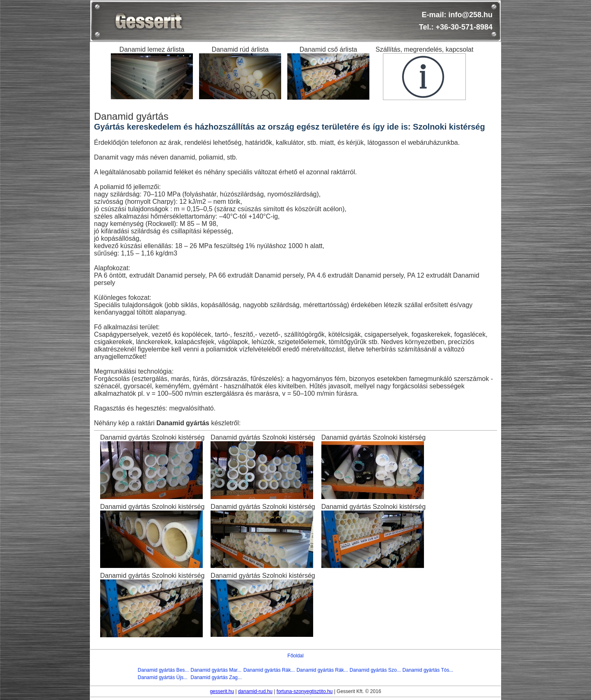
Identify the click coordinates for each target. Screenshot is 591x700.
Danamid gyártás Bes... (164, 670)
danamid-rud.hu (255, 691)
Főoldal (295, 656)
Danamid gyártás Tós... (428, 670)
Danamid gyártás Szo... (375, 670)
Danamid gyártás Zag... (216, 677)
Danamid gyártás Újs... (163, 677)
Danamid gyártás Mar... (216, 670)
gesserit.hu (222, 691)
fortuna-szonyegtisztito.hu (305, 691)
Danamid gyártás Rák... (269, 670)
